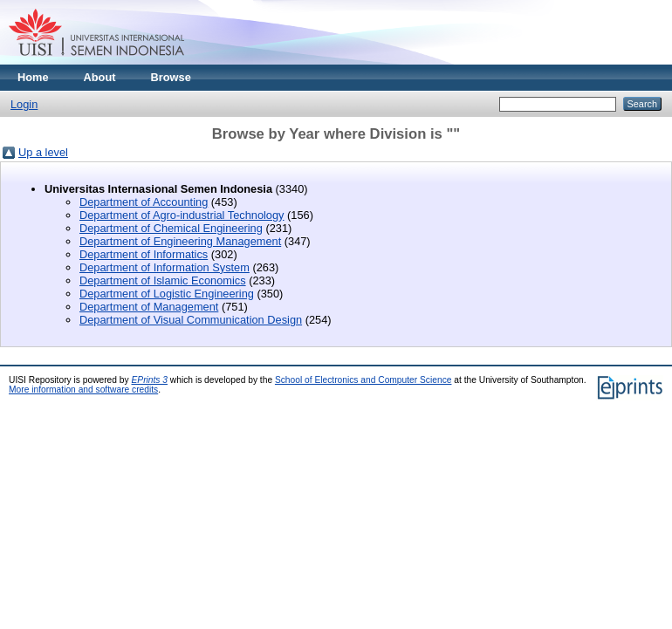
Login (24, 104)
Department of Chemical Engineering (171, 228)
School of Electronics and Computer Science (363, 380)
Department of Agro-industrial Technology (182, 215)
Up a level (43, 152)
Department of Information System (165, 267)
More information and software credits (83, 390)
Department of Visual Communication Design (191, 320)
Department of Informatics (144, 254)
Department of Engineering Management (180, 241)
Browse (171, 77)
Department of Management (149, 307)
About (100, 77)
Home (33, 77)
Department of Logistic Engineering (167, 294)
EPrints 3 (150, 380)
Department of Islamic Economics (163, 280)
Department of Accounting (144, 202)
